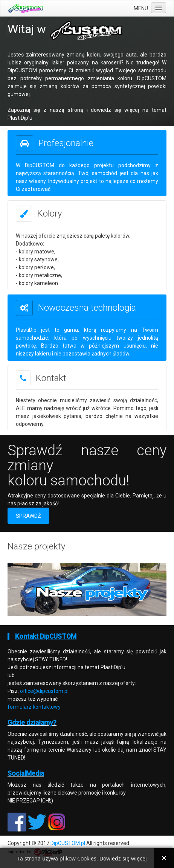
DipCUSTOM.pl (68, 843)
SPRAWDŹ (28, 516)
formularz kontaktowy (34, 707)
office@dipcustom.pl (44, 691)
